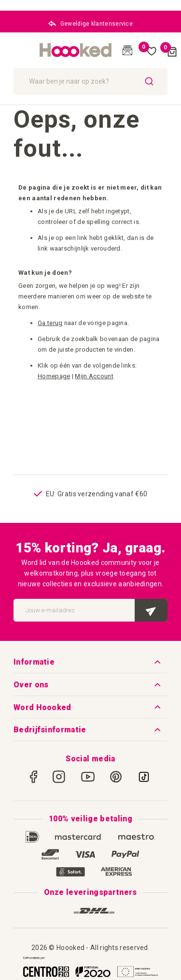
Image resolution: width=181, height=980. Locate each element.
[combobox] (90, 82)
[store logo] (76, 50)
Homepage (54, 376)
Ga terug (50, 323)
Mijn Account (94, 376)
